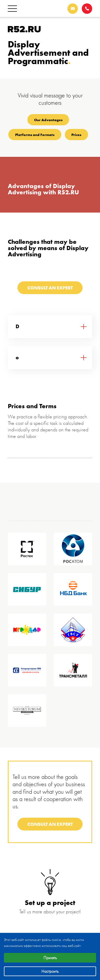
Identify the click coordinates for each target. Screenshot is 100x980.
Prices (76, 135)
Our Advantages (48, 120)
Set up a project (50, 903)
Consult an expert (50, 288)
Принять (50, 958)
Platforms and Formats (35, 135)
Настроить (50, 971)
